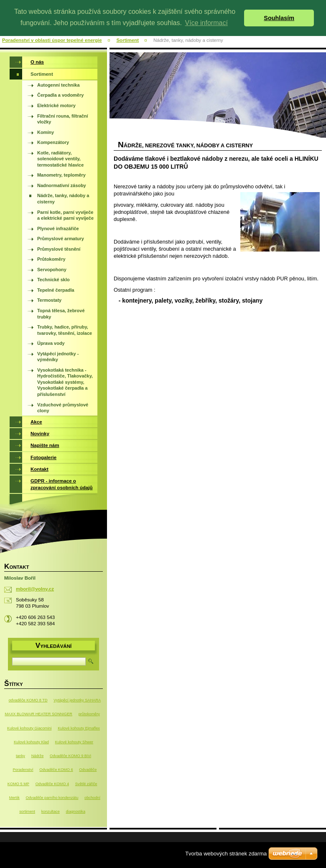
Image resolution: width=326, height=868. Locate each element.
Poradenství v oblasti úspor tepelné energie (52, 40)
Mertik (14, 798)
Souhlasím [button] (279, 18)
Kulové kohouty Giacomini (29, 728)
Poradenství (23, 770)
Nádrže (38, 756)
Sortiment (127, 40)
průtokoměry (89, 714)
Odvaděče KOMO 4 (52, 784)
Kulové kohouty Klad (31, 742)
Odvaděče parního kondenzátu (52, 798)
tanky (20, 756)
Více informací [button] (206, 23)
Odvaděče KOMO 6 (56, 770)
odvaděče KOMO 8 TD (28, 700)
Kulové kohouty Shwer (74, 742)
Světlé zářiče (86, 784)
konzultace (51, 812)
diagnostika (75, 812)
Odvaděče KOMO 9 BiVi (70, 756)
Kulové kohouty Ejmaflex (79, 728)
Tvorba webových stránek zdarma (226, 854)
